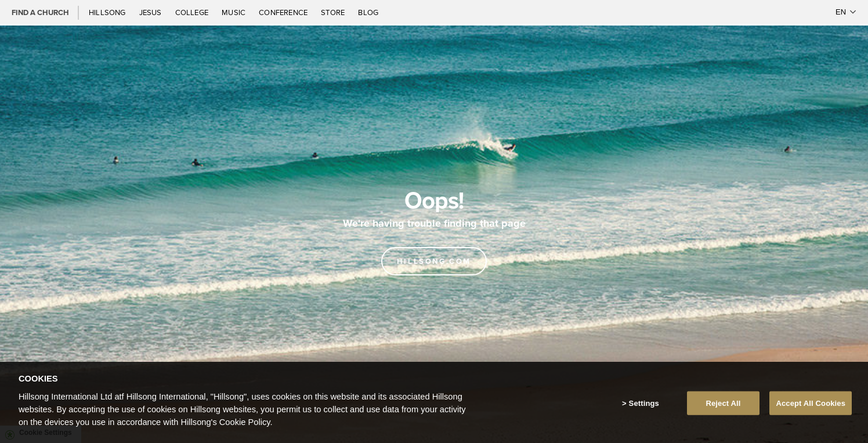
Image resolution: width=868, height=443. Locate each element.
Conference (284, 12)
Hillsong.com (434, 261)
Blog (368, 12)
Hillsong (108, 12)
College (193, 12)
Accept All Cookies (811, 405)
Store (334, 12)
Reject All (723, 405)
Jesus (151, 12)
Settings (644, 405)
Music (234, 12)
